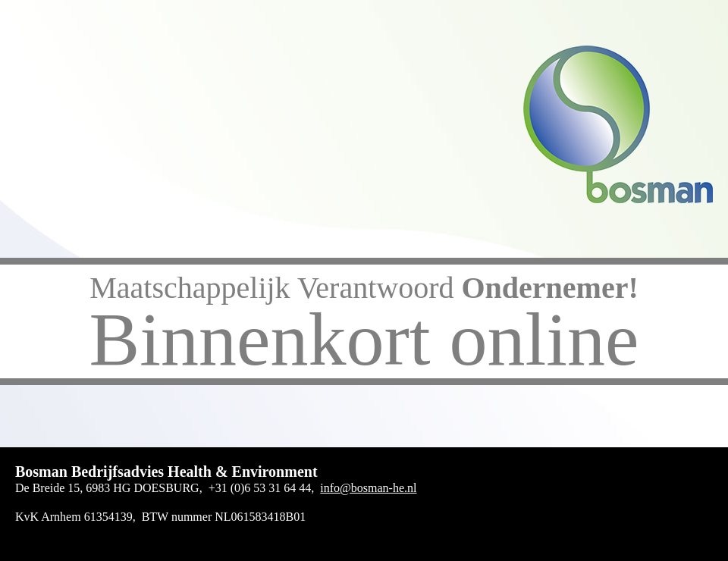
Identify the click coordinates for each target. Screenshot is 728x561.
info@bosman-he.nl (368, 488)
